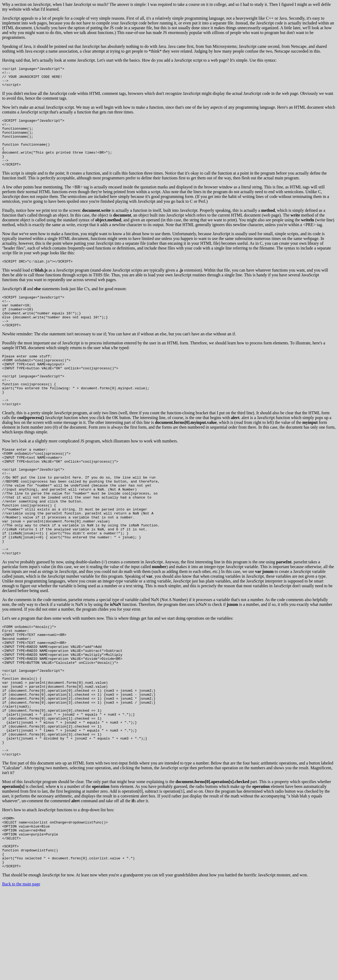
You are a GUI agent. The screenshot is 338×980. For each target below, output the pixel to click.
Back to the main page (21, 973)
